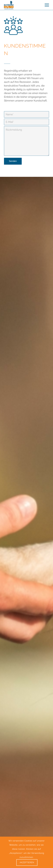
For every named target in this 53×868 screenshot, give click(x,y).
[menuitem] (46, 5)
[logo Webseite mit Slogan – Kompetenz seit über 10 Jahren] (22, 5)
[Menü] (46, 5)
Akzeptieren (27, 862)
